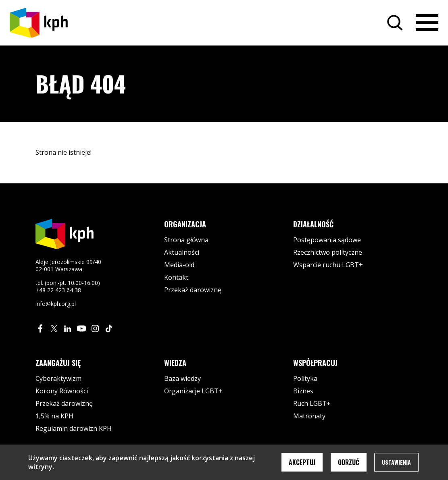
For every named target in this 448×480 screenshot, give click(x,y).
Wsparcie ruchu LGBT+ (328, 265)
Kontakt (176, 277)
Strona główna (186, 240)
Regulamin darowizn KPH (74, 428)
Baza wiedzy (182, 378)
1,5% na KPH (54, 416)
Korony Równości (62, 391)
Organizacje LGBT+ (193, 391)
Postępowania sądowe (327, 240)
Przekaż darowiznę (193, 290)
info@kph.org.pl (56, 304)
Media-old (179, 265)
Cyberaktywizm (58, 378)
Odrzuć (349, 462)
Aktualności (182, 252)
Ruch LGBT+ (312, 403)
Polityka (305, 378)
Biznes (303, 391)
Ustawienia (396, 462)
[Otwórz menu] (427, 23)
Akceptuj (302, 462)
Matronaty (309, 416)
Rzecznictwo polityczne (328, 252)
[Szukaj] (395, 23)
